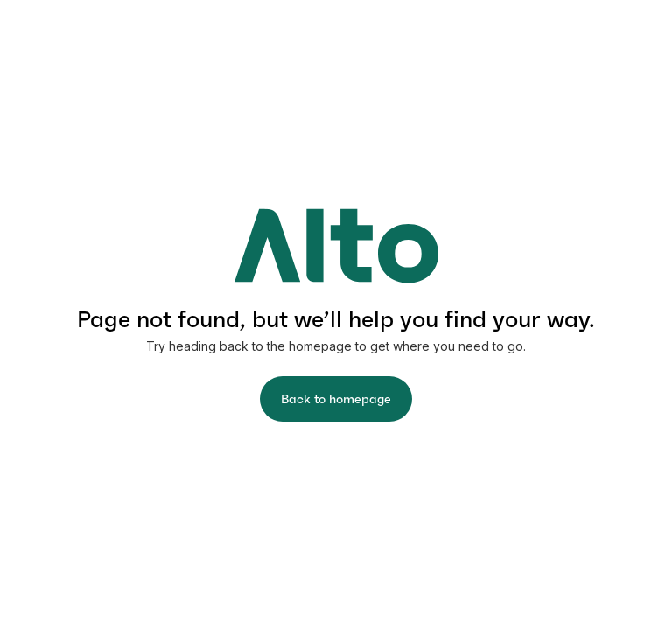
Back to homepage (336, 399)
